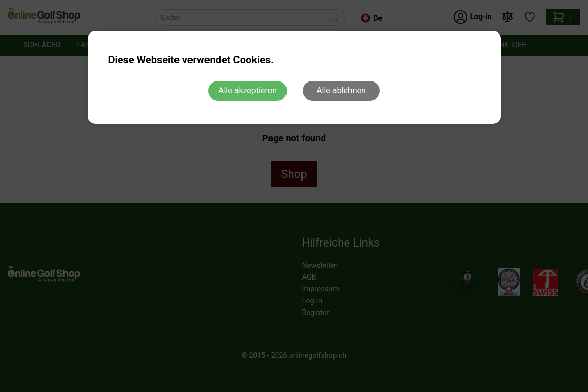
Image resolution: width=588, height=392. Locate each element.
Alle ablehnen (341, 91)
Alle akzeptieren (248, 91)
